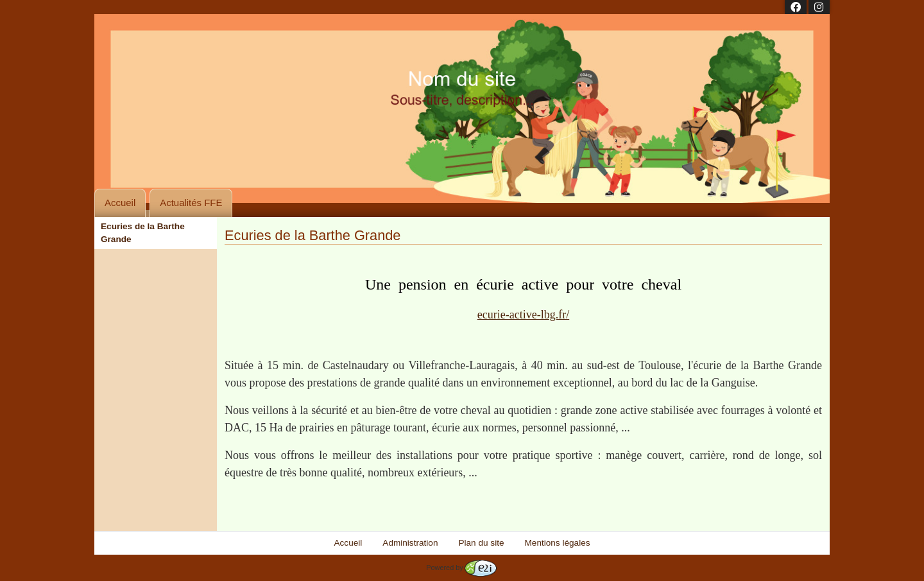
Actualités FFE (191, 203)
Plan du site (481, 543)
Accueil (120, 203)
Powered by (461, 568)
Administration (410, 543)
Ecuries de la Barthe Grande (143, 233)
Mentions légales (558, 543)
